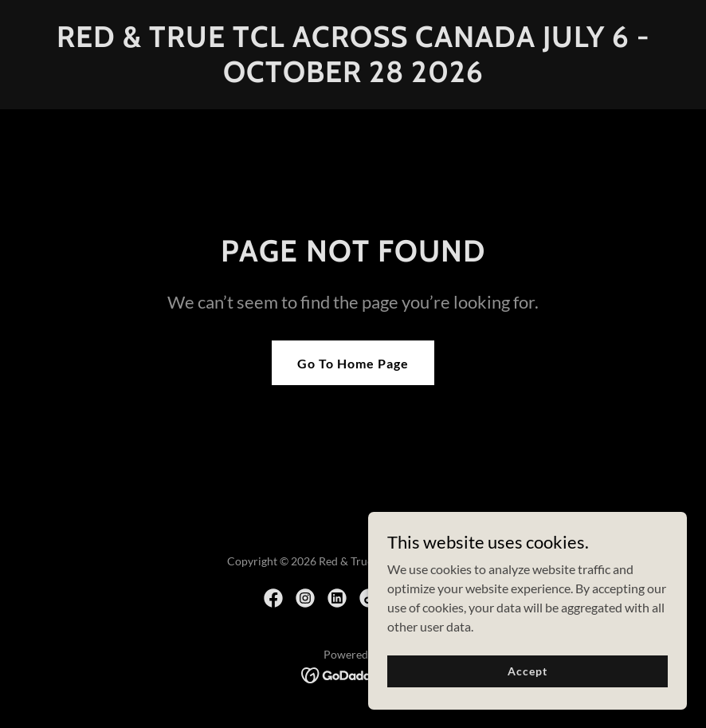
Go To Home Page (353, 363)
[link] (353, 77)
